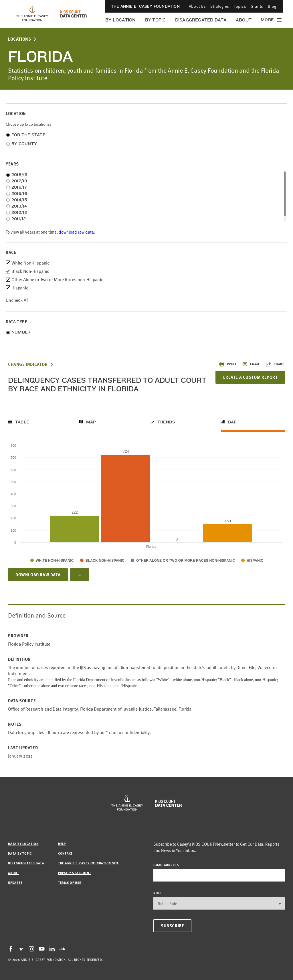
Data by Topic (20, 853)
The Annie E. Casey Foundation (145, 6)
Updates (15, 883)
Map (91, 422)
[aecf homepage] (32, 14)
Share (275, 364)
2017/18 (19, 181)
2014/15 (19, 200)
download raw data (76, 232)
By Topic (156, 20)
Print (228, 364)
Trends (166, 422)
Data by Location (23, 844)
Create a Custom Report (250, 377)
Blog (272, 6)
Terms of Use (70, 883)
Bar (232, 422)
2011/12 (19, 219)
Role (158, 893)
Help (62, 844)
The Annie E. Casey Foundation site (89, 863)
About (244, 20)
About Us (197, 6)
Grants (257, 6)
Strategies (220, 6)
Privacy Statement (75, 873)
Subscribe (172, 926)
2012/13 (19, 212)
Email (251, 364)
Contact (65, 853)
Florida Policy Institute (29, 644)
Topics (240, 6)
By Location (121, 20)
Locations (19, 39)
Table (22, 422)
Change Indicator (28, 364)
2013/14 (19, 206)
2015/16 (19, 194)
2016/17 (19, 187)
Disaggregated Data (201, 20)
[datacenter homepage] (74, 14)
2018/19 (20, 175)
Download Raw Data (38, 575)
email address (166, 865)
